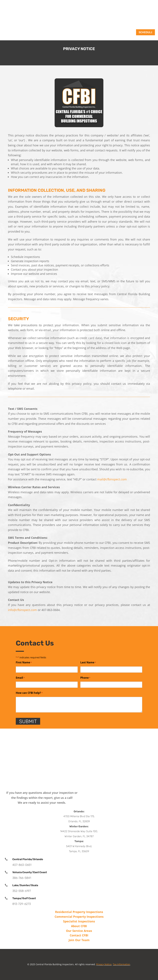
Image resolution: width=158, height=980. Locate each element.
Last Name (88, 663)
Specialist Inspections (79, 921)
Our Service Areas (79, 931)
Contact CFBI (79, 935)
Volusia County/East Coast (30, 872)
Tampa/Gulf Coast (24, 898)
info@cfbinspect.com (22, 610)
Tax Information (121, 964)
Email (20, 678)
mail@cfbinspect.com (112, 479)
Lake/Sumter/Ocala (25, 885)
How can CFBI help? (29, 693)
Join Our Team (79, 940)
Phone (85, 678)
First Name (24, 663)
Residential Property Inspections (79, 912)
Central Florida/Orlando (28, 859)
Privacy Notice (104, 964)
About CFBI (79, 926)
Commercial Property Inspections (79, 917)
